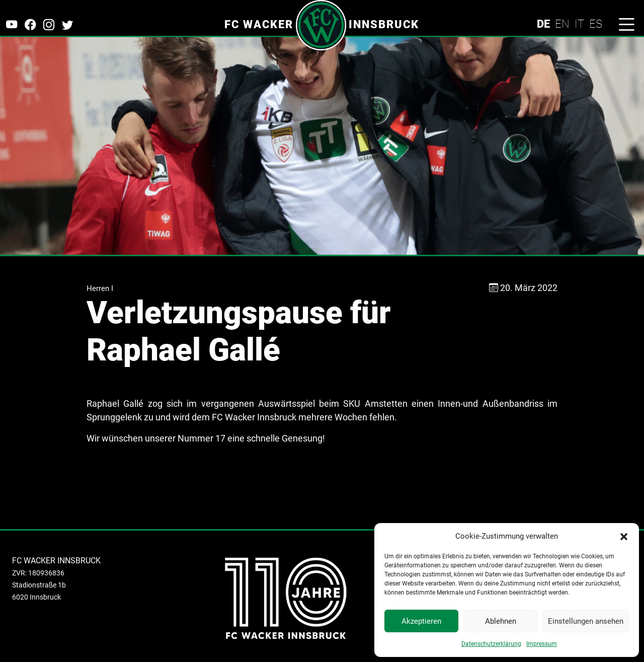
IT (579, 24)
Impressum (542, 644)
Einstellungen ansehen (586, 621)
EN (562, 24)
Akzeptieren (421, 621)
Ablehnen (501, 621)
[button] (624, 536)
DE (543, 24)
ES (596, 24)
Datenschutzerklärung (491, 644)
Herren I (100, 288)
